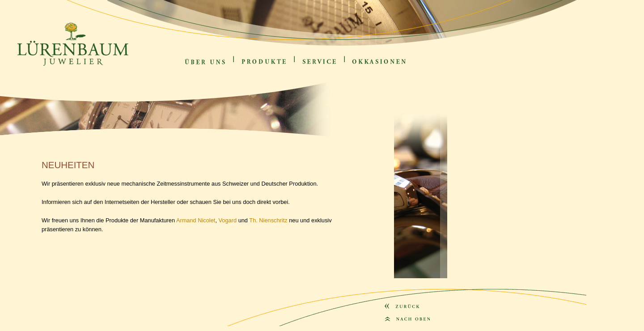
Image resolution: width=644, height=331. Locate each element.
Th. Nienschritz (268, 220)
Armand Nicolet (196, 220)
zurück (389, 315)
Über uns (190, 68)
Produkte (246, 68)
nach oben (391, 329)
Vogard (228, 220)
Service (305, 68)
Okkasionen (358, 68)
